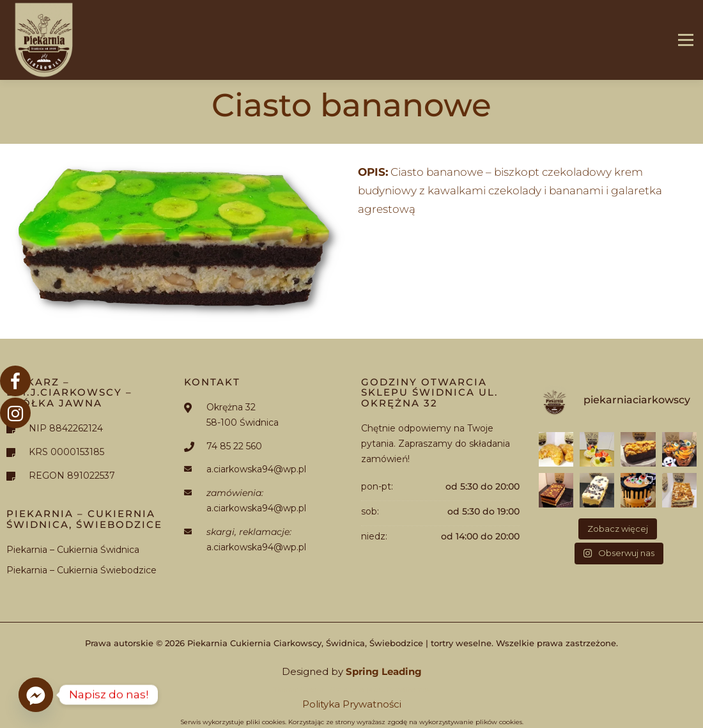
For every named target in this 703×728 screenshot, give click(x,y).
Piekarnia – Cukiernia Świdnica (73, 550)
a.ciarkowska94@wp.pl (256, 469)
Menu (685, 40)
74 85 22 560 (234, 446)
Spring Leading (384, 671)
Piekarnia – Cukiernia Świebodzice (81, 570)
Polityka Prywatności (352, 704)
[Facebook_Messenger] (36, 695)
